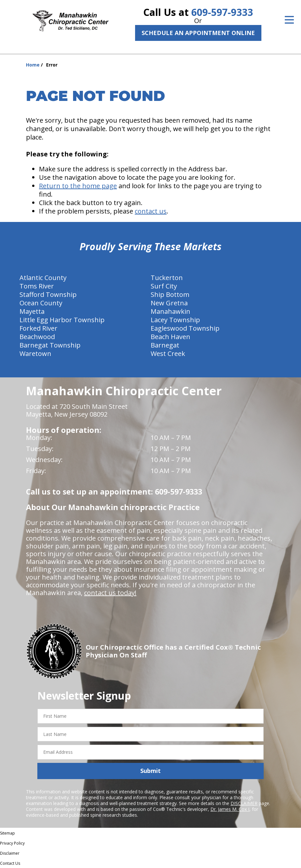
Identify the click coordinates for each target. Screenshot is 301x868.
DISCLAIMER (244, 803)
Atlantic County (43, 278)
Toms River (37, 286)
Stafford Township (48, 294)
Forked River (38, 328)
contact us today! (110, 593)
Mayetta (32, 311)
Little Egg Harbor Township (62, 320)
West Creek (168, 354)
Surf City (164, 286)
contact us (151, 211)
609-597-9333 (222, 12)
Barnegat (165, 345)
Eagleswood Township (185, 328)
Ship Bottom (170, 294)
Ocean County (41, 303)
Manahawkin (170, 311)
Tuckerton (167, 278)
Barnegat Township (50, 345)
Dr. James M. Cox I (230, 809)
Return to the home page (78, 186)
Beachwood (37, 337)
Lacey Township (175, 320)
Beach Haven (170, 337)
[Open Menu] (289, 20)
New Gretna (169, 303)
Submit (150, 771)
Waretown (35, 354)
